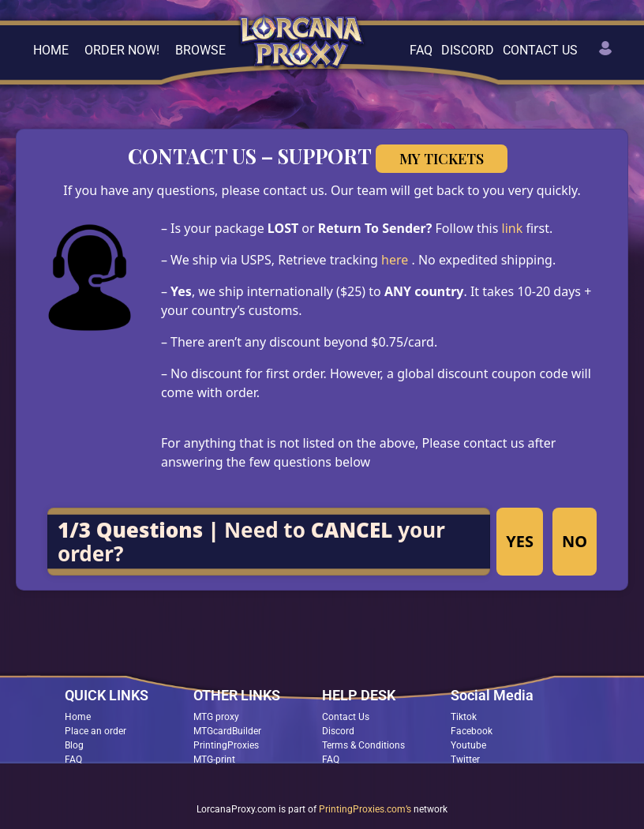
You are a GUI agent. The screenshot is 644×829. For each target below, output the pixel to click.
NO (575, 541)
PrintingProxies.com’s (365, 809)
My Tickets (442, 159)
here (396, 260)
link (514, 228)
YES (520, 541)
